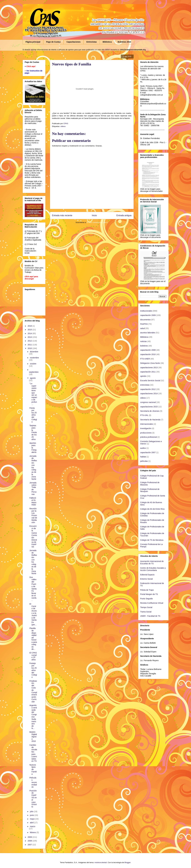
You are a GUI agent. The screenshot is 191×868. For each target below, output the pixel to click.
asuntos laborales (148, 333)
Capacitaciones (73, 42)
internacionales (147, 424)
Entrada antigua (124, 215)
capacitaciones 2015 (149, 407)
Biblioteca (107, 42)
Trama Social (146, 612)
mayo (33, 819)
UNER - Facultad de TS (150, 616)
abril (32, 823)
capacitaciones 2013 (149, 368)
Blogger (128, 862)
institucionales (146, 311)
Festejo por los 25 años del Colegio (33, 670)
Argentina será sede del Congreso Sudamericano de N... (33, 717)
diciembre (34, 352)
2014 (30, 333)
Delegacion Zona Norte (150, 363)
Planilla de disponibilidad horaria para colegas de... (33, 639)
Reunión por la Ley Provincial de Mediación (33, 515)
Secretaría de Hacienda (150, 420)
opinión (143, 376)
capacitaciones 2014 (149, 394)
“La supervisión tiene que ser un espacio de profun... (33, 394)
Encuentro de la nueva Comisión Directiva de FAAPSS (33, 536)
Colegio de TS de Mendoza (152, 540)
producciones (146, 433)
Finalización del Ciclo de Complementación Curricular (33, 691)
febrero (33, 832)
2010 (30, 348)
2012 (30, 341)
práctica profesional (149, 437)
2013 (30, 337)
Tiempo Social (146, 607)
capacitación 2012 (148, 389)
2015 (30, 330)
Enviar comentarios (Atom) (97, 222)
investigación (146, 428)
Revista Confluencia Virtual (152, 603)
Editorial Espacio (147, 575)
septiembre (34, 372)
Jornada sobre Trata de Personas (33, 488)
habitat (143, 457)
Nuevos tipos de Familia (33, 769)
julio (32, 811)
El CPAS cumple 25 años (33, 656)
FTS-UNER (145, 359)
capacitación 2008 (148, 350)
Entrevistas (92, 42)
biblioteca (144, 337)
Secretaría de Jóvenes (150, 411)
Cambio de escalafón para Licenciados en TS (33, 753)
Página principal (33, 42)
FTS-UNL (144, 415)
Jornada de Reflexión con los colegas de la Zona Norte (33, 468)
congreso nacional (148, 402)
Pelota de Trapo (147, 590)
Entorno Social (146, 579)
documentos (145, 320)
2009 (30, 837)
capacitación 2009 (148, 315)
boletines (144, 346)
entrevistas (145, 385)
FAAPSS (144, 324)
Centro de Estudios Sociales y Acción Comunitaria (153, 569)
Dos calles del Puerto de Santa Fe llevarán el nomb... (33, 589)
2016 (30, 326)
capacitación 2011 (148, 372)
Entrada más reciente (62, 215)
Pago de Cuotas (53, 42)
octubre (33, 364)
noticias (143, 341)
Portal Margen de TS (149, 594)
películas (144, 461)
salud (143, 328)
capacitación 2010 (148, 354)
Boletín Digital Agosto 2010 (33, 737)
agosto (33, 378)
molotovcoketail (101, 862)
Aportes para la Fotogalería (33, 448)
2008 (30, 841)
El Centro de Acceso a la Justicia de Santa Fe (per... (33, 614)
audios (143, 448)
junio (32, 815)
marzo (33, 826)
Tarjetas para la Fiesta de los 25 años (33, 432)
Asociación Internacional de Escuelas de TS (152, 562)
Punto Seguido (147, 599)
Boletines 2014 (124, 42)
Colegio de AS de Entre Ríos (152, 509)
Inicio (94, 215)
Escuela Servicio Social (150, 381)
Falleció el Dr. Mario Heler (33, 501)
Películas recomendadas (33, 782)
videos (63, 126)
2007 (30, 845)
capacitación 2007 (148, 452)
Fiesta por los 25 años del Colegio (33, 415)
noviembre (34, 358)
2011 (30, 345)
